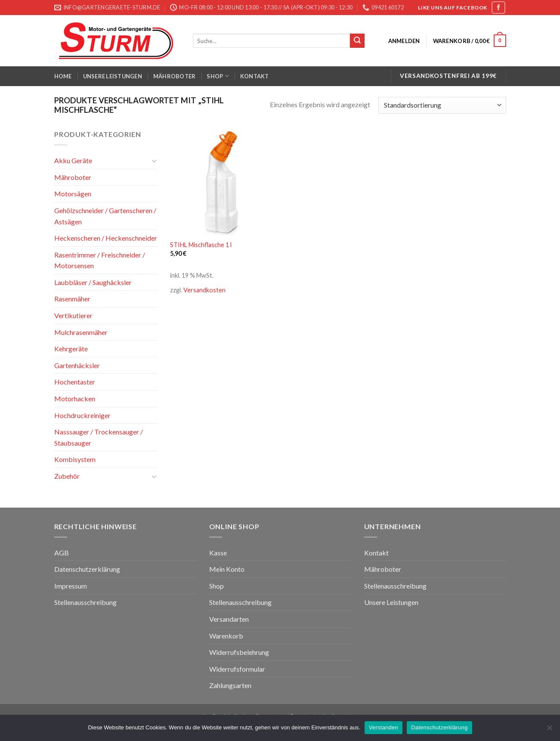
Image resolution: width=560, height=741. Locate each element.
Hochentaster (75, 382)
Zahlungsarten (230, 685)
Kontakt (255, 76)
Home (63, 76)
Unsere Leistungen (113, 76)
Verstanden (384, 727)
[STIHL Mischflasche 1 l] (223, 182)
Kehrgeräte (71, 349)
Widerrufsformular (237, 669)
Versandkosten (204, 290)
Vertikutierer (73, 315)
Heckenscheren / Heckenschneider (106, 238)
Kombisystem (75, 459)
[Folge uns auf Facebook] (498, 8)
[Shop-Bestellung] (442, 105)
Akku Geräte (73, 160)
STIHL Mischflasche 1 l (201, 245)
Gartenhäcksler (77, 365)
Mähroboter (175, 76)
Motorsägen (73, 194)
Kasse (218, 553)
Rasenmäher (72, 299)
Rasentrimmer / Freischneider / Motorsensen (100, 260)
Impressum (71, 586)
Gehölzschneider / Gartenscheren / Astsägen (105, 216)
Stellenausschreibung (85, 602)
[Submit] (357, 41)
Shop (218, 76)
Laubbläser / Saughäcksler (93, 282)
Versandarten (229, 619)
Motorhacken (75, 398)
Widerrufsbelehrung (239, 652)
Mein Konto (227, 569)
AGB (62, 553)
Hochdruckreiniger (82, 415)
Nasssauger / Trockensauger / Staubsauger (99, 437)
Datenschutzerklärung (87, 569)
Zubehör (67, 476)
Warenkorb (226, 636)
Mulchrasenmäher (81, 332)
